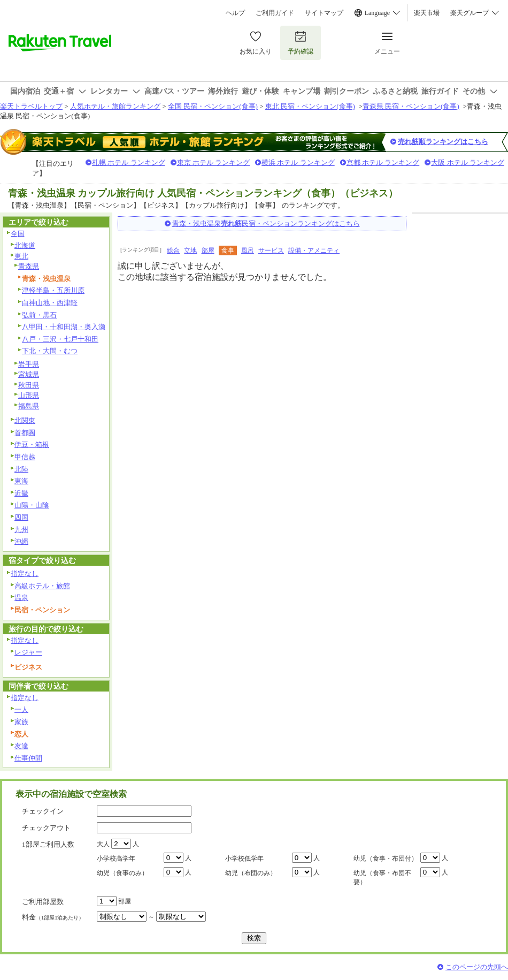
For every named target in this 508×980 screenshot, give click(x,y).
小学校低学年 (244, 859)
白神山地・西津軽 (50, 303)
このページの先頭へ (477, 967)
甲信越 (25, 457)
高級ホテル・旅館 (42, 586)
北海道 (25, 245)
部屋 (208, 250)
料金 (53, 917)
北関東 (25, 420)
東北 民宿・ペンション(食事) (310, 106)
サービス (271, 250)
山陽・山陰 (32, 505)
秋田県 (29, 385)
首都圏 (25, 433)
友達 (21, 746)
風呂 (248, 250)
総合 (173, 250)
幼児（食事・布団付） (386, 859)
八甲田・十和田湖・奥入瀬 (64, 327)
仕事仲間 (28, 758)
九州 (21, 530)
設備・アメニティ (314, 250)
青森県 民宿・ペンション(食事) (411, 106)
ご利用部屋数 (43, 902)
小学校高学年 (116, 859)
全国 (18, 234)
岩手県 (29, 364)
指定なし (25, 573)
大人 (103, 844)
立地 (190, 250)
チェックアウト (46, 828)
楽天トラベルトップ (31, 106)
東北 (21, 256)
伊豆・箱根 (32, 445)
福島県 (29, 406)
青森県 (29, 266)
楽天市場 (427, 13)
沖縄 (21, 541)
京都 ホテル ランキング (383, 162)
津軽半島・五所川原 (53, 290)
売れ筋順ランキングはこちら (443, 142)
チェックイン (43, 811)
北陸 (21, 469)
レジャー (28, 652)
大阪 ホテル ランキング (468, 162)
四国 (21, 517)
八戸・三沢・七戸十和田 (60, 339)
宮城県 (29, 374)
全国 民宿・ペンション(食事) (213, 106)
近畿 (21, 493)
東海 (21, 481)
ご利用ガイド (275, 13)
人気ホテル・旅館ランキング (115, 106)
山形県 (29, 395)
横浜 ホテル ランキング (298, 162)
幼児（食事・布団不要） (382, 878)
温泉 (21, 598)
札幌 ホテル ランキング (129, 162)
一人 (21, 709)
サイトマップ (324, 13)
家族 (21, 722)
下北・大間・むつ (50, 351)
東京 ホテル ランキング (214, 162)
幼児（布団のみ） (251, 873)
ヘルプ (235, 13)
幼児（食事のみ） (122, 873)
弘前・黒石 (39, 315)
